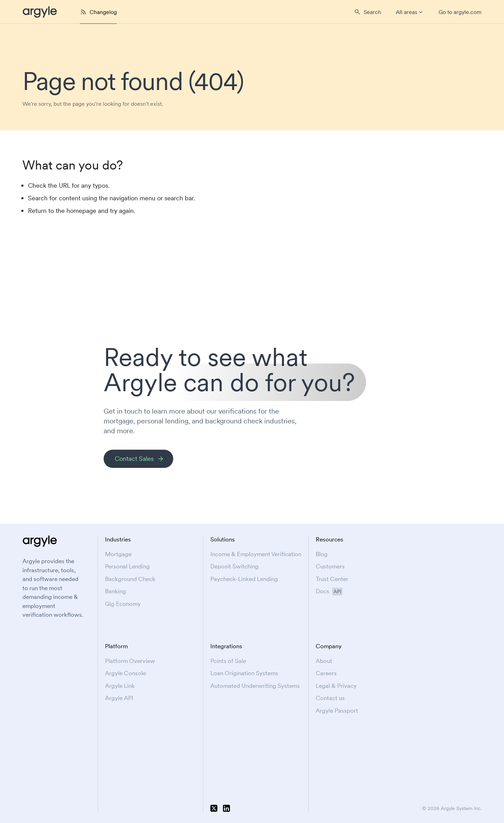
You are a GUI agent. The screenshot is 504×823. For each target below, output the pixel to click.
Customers (330, 566)
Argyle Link (120, 686)
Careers (326, 673)
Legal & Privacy (336, 686)
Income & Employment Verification (256, 554)
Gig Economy (123, 604)
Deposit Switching (234, 566)
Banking (115, 591)
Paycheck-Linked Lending (244, 579)
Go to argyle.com (460, 12)
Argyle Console (125, 673)
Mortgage (118, 554)
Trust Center (332, 579)
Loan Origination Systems (244, 673)
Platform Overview (130, 661)
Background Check (130, 579)
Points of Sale (228, 661)
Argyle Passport (337, 711)
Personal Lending (127, 566)
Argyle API (119, 698)
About (324, 661)
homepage (81, 211)
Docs (329, 591)
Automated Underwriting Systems (255, 686)
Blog (322, 554)
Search (372, 12)
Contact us (330, 698)
